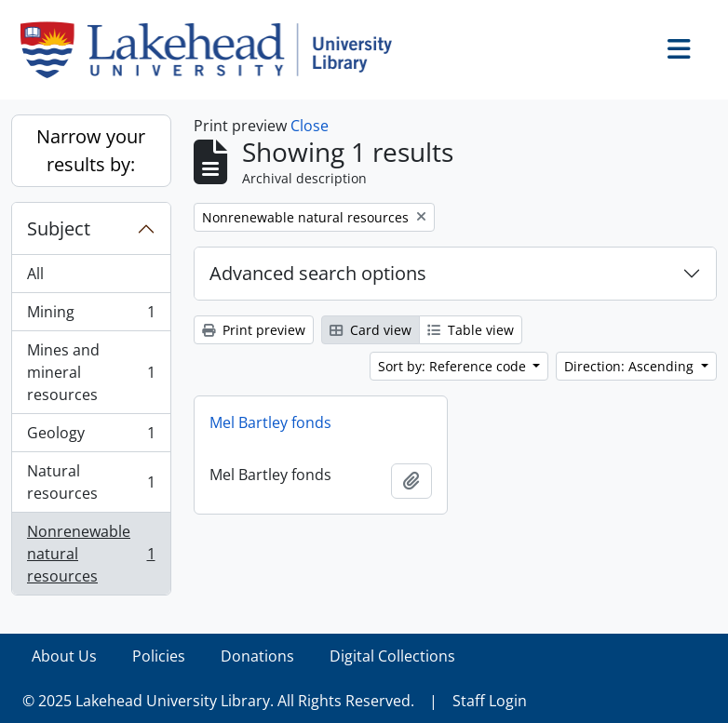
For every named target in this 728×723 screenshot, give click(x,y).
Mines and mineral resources (91, 372)
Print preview (254, 330)
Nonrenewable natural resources (91, 554)
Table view (471, 330)
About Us (64, 656)
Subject (59, 228)
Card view (371, 330)
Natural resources (91, 482)
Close (310, 126)
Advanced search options (318, 273)
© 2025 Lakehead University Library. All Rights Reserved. (218, 701)
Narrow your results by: (91, 150)
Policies (159, 656)
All (35, 274)
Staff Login (490, 701)
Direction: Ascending (631, 366)
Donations (257, 656)
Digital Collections (392, 656)
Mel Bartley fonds (270, 422)
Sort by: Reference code (454, 366)
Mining (91, 316)
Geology (91, 437)
